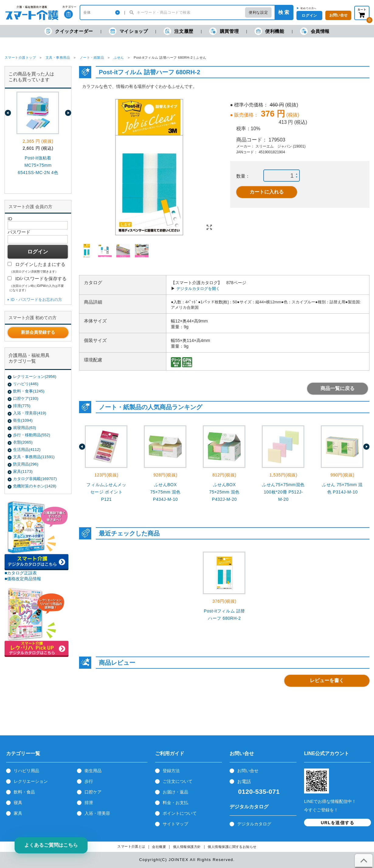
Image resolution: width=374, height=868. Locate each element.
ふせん (119, 58)
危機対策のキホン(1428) (35, 486)
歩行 (89, 781)
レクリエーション (31, 781)
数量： (243, 176)
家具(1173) (23, 471)
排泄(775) (22, 406)
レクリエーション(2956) (35, 376)
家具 (18, 813)
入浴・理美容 (97, 813)
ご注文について (178, 781)
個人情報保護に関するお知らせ (232, 847)
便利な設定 (258, 12)
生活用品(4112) (27, 450)
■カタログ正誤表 (21, 573)
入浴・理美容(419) (30, 413)
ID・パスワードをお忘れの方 (36, 300)
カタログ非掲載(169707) (35, 479)
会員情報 (315, 31)
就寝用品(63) (24, 428)
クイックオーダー (69, 31)
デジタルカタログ (254, 824)
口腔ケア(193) (26, 398)
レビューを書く (327, 680)
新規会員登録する (38, 332)
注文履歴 (178, 31)
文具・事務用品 (58, 58)
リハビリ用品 (26, 771)
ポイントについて (180, 813)
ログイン (309, 16)
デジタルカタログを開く (198, 289)
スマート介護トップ (20, 58)
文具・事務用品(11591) (34, 457)
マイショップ (128, 31)
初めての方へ (308, 8)
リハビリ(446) (26, 384)
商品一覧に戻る (338, 388)
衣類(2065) (23, 442)
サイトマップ (175, 824)
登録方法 (171, 771)
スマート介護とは (131, 847)
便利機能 (269, 31)
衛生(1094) (23, 420)
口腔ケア (93, 792)
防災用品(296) (26, 464)
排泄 (89, 803)
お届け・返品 (175, 792)
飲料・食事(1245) (29, 391)
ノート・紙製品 (92, 58)
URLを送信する (338, 823)
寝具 (18, 803)
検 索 (284, 12)
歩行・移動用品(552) (32, 435)
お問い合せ (248, 771)
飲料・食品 (24, 792)
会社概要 (159, 847)
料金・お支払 (175, 803)
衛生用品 (93, 771)
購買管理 (224, 31)
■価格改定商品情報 (23, 579)
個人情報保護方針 (187, 847)
